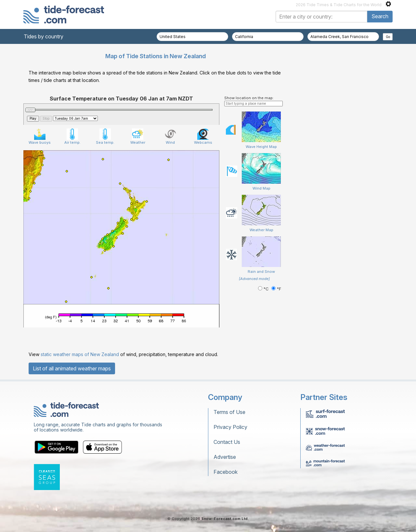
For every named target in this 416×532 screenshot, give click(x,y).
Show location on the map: (249, 98)
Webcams (203, 137)
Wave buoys (40, 137)
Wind (170, 137)
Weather (138, 137)
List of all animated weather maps (72, 368)
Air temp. (72, 137)
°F (276, 289)
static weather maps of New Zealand (80, 354)
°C (264, 289)
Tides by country (44, 36)
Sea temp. (105, 137)
